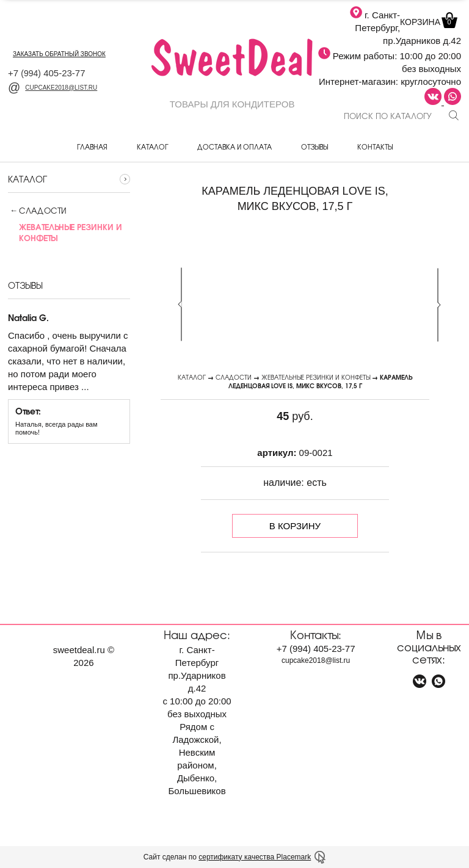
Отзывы (314, 146)
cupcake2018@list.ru (53, 88)
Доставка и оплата (234, 146)
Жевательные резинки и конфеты (316, 377)
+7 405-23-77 (47, 73)
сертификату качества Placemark (255, 857)
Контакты (375, 146)
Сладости (43, 211)
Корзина (427, 22)
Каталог (152, 146)
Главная (92, 146)
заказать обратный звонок (59, 54)
